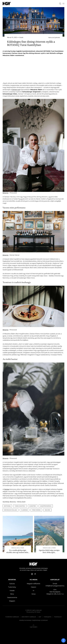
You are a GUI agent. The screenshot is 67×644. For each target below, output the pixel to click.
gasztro (33, 506)
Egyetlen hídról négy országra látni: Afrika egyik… (49, 551)
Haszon (34, 587)
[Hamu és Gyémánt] (7, 4)
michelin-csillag (11, 510)
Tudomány (12, 587)
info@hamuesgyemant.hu (55, 586)
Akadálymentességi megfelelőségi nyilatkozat (33, 620)
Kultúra (12, 584)
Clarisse (7, 489)
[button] (63, 4)
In (33, 591)
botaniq (7, 506)
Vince (34, 594)
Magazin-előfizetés (33, 584)
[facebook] (35, 574)
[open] (63, 640)
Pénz (12, 594)
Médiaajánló (48, 617)
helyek (47, 510)
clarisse (25, 510)
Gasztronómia (12, 597)
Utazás (12, 591)
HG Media (37, 612)
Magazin (12, 601)
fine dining (36, 510)
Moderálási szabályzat (12, 617)
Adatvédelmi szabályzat (29, 617)
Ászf (40, 617)
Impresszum (58, 617)
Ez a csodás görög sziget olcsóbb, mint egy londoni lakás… (18, 551)
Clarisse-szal (16, 90)
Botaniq (5, 193)
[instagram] (32, 574)
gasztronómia (46, 506)
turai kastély (20, 506)
